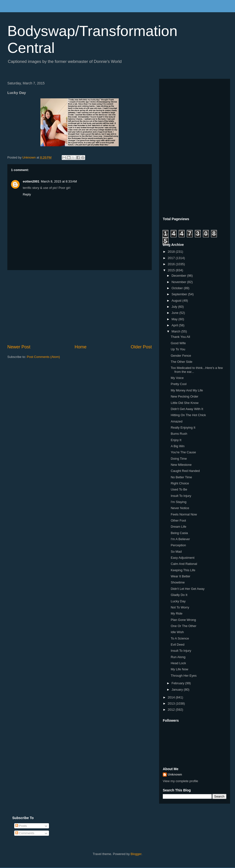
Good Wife (178, 343)
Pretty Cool (178, 384)
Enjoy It (176, 440)
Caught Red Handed (185, 471)
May (175, 319)
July (175, 307)
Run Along (178, 657)
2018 (172, 252)
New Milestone (181, 465)
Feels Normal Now (184, 514)
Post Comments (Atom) (43, 357)
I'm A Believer (180, 539)
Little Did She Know (184, 403)
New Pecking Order (184, 396)
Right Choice (180, 483)
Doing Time (179, 459)
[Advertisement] (80, 307)
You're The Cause (183, 452)
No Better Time (181, 477)
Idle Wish (177, 632)
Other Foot (178, 520)
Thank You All (180, 337)
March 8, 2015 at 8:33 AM (59, 181)
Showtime (178, 582)
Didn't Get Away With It (187, 409)
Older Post (141, 347)
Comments (25, 833)
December (179, 276)
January (178, 690)
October (178, 288)
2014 (172, 697)
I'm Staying (178, 502)
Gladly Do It (179, 595)
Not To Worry (180, 607)
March (176, 331)
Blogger (136, 854)
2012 (172, 710)
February (178, 683)
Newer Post (19, 347)
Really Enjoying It (183, 428)
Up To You (178, 349)
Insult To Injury (181, 496)
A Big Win (177, 446)
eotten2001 (31, 181)
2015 (172, 270)
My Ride (176, 613)
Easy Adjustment (182, 558)
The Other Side (181, 362)
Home (81, 347)
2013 (172, 703)
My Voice (177, 378)
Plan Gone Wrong (183, 620)
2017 (172, 258)
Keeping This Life (183, 570)
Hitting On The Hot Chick (188, 415)
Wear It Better (180, 576)
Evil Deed (177, 645)
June (176, 313)
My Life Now (179, 669)
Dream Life (178, 527)
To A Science (180, 638)
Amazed (176, 421)
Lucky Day (178, 601)
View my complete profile (180, 781)
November (179, 282)
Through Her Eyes (184, 676)
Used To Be (179, 489)
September (180, 294)
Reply (27, 194)
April (175, 325)
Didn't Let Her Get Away (188, 589)
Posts (21, 826)
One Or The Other (183, 626)
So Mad (176, 552)
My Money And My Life (187, 390)
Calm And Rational (184, 564)
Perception (178, 545)
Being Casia (179, 533)
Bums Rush (179, 434)
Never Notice (180, 508)
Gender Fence (181, 356)
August (177, 301)
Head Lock (178, 663)
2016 (172, 264)
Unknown (175, 774)
